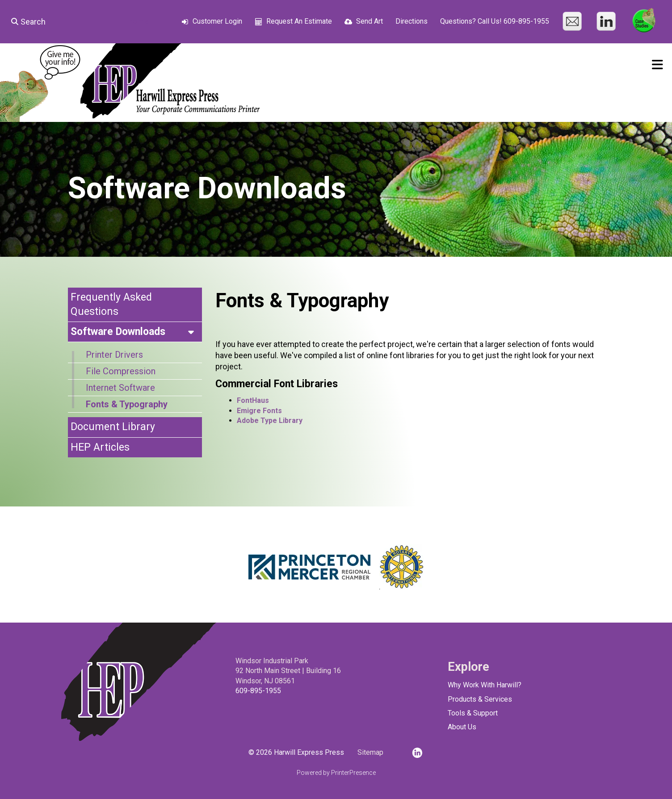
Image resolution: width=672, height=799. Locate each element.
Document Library (113, 427)
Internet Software (120, 388)
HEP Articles (100, 447)
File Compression (121, 371)
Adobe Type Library (270, 420)
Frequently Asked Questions (111, 304)
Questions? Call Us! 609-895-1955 (495, 21)
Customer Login (217, 21)
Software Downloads (136, 332)
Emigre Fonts (259, 411)
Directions (412, 21)
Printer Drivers (114, 355)
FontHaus (253, 400)
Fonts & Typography (127, 404)
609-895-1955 (258, 691)
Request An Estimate (299, 21)
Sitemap (370, 752)
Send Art (370, 21)
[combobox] (61, 21)
